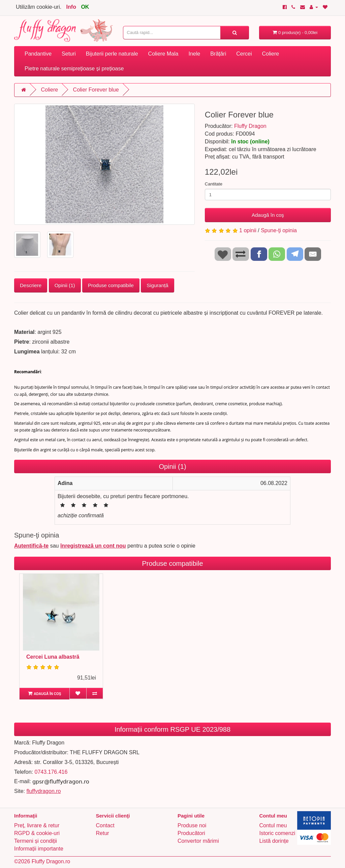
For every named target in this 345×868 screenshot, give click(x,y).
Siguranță (157, 285)
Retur (103, 833)
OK (85, 7)
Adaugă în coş (268, 215)
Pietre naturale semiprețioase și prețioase (74, 68)
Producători (191, 833)
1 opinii (248, 230)
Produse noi (192, 825)
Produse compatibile (111, 285)
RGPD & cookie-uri (37, 833)
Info (71, 7)
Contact (105, 825)
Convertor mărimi (198, 841)
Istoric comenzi (277, 833)
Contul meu (273, 825)
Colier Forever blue (96, 90)
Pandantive (38, 54)
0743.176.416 (51, 772)
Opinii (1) (65, 285)
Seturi (69, 54)
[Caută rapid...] (235, 33)
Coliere (270, 54)
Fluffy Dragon (250, 126)
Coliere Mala (163, 54)
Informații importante (39, 849)
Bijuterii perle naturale (112, 54)
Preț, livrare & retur (37, 825)
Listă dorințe (274, 841)
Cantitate (214, 184)
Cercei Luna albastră (53, 657)
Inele (194, 54)
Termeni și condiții (36, 841)
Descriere (31, 285)
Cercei (244, 54)
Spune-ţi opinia (279, 230)
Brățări (218, 54)
